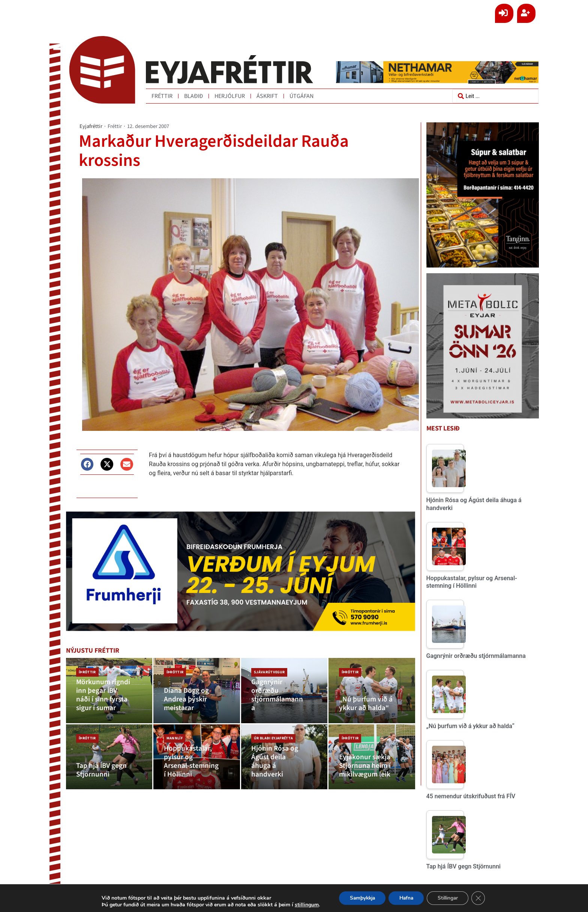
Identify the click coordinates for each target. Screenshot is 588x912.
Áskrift (267, 96)
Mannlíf (174, 743)
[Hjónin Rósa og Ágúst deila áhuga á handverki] (284, 765)
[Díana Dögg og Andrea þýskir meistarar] (197, 693)
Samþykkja (360, 898)
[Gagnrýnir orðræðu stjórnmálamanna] (284, 693)
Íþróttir (87, 671)
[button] (87, 464)
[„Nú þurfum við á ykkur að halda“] (372, 693)
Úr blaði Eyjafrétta (273, 743)
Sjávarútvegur (269, 671)
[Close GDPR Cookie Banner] (482, 898)
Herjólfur (230, 96)
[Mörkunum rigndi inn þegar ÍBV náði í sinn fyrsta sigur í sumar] (109, 693)
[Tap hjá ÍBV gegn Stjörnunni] (109, 765)
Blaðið (193, 96)
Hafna (406, 898)
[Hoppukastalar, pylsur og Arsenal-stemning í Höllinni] (197, 765)
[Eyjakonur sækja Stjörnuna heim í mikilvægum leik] (372, 765)
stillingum (303, 905)
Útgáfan (301, 96)
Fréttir (162, 96)
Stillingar (450, 898)
